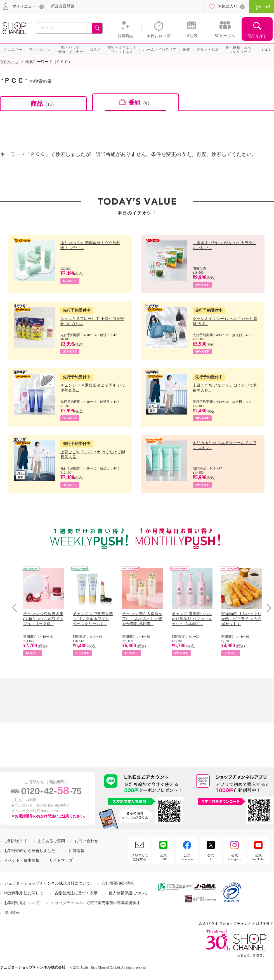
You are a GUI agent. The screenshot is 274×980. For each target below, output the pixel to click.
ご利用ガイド (16, 841)
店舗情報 (77, 851)
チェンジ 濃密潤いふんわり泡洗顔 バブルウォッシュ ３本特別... (192, 619)
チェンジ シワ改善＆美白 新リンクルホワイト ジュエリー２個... (43, 619)
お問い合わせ (86, 841)
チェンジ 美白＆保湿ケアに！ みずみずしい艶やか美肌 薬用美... (142, 619)
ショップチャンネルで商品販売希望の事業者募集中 (96, 903)
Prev (17, 608)
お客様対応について (22, 903)
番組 (140, 103)
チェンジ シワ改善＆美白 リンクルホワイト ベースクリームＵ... (93, 619)
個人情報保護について (128, 893)
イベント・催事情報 (22, 860)
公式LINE (163, 857)
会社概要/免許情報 (118, 883)
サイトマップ (61, 860)
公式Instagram (235, 857)
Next (267, 608)
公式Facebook (187, 857)
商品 (43, 104)
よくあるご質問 (51, 841)
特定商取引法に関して (24, 893)
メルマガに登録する (140, 857)
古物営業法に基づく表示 (76, 893)
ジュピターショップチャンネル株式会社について (47, 883)
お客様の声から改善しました (30, 851)
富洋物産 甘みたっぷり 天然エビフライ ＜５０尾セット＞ (241, 619)
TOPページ (10, 62)
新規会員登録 (63, 6)
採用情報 (12, 913)
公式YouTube (258, 857)
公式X (211, 857)
